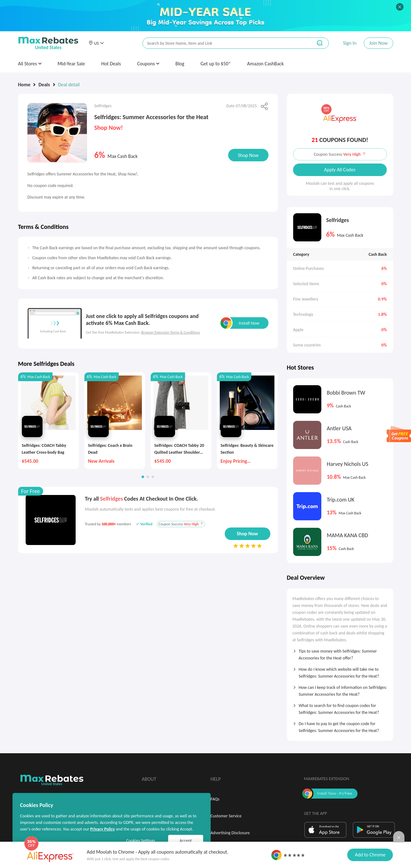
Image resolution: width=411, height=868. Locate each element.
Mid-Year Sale (71, 64)
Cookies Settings (141, 841)
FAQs (215, 799)
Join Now (378, 43)
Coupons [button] (148, 64)
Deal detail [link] (69, 85)
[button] (96, 43)
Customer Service (226, 816)
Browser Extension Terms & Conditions (171, 332)
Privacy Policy (102, 829)
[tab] (340, 653)
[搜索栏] (223, 43)
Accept (186, 841)
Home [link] (24, 85)
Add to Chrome (370, 855)
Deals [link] (44, 85)
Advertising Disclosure (230, 833)
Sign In (350, 43)
